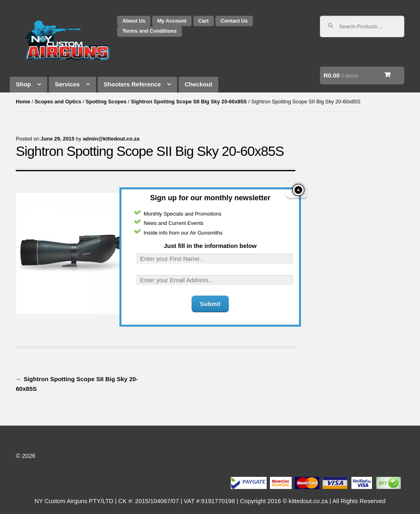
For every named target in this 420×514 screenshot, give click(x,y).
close (297, 185)
